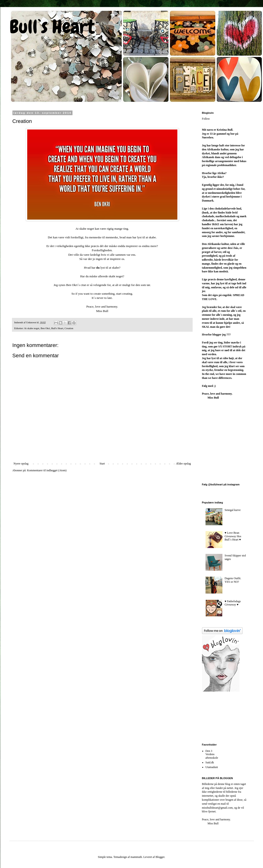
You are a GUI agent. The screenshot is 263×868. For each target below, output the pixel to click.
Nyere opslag (21, 464)
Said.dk (210, 762)
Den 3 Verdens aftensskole (212, 754)
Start (102, 464)
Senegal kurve (233, 510)
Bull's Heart (57, 328)
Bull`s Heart (52, 27)
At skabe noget (32, 328)
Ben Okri (45, 328)
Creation (69, 328)
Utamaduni (212, 767)
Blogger (160, 857)
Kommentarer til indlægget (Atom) (47, 470)
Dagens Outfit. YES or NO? (233, 580)
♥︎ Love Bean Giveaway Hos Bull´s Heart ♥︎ (233, 536)
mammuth (136, 857)
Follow (206, 119)
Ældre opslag (183, 464)
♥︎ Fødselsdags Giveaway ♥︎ (233, 603)
